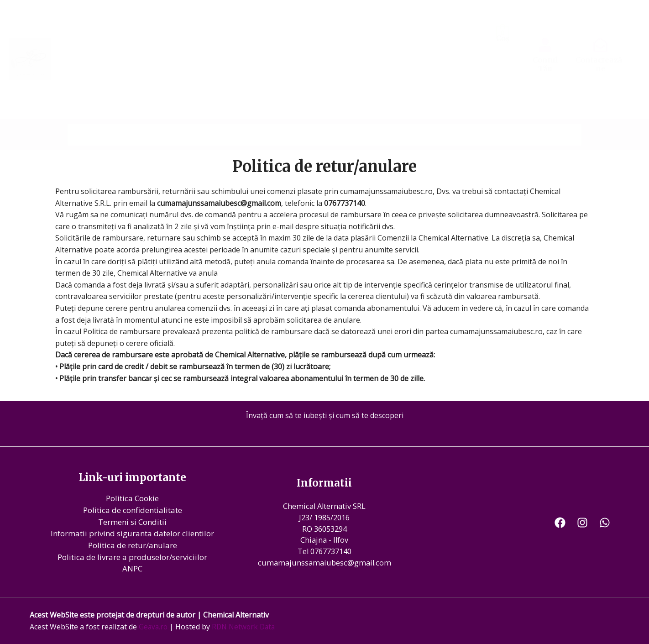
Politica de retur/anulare (133, 545)
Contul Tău (545, 64)
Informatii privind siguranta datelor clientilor (132, 533)
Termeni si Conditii (132, 522)
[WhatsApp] (605, 522)
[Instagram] (582, 522)
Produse (520, 114)
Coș (503, 38)
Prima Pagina (98, 114)
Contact (562, 114)
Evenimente (471, 114)
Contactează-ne (601, 64)
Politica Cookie (132, 498)
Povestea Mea (160, 114)
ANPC (132, 568)
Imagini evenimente (231, 114)
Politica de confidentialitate (133, 510)
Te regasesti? (414, 114)
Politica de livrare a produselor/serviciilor (132, 557)
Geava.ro (154, 626)
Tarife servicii (355, 114)
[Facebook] (560, 522)
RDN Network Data (246, 626)
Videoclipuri (299, 114)
